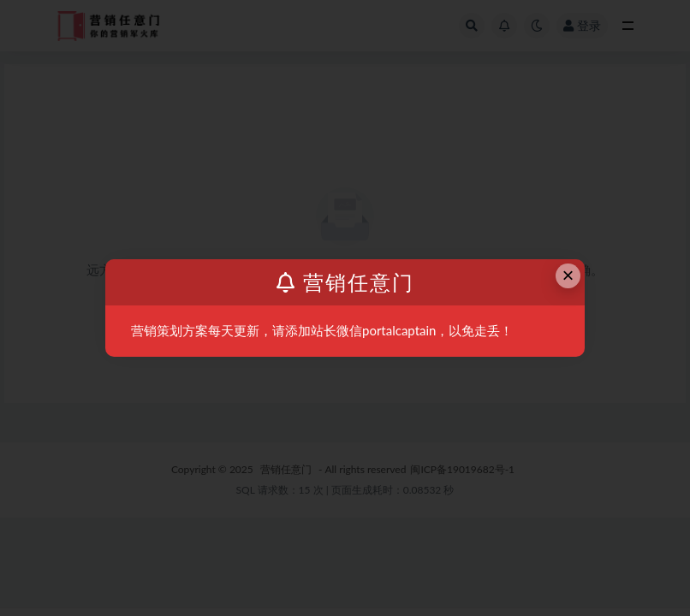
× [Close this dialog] (568, 275)
